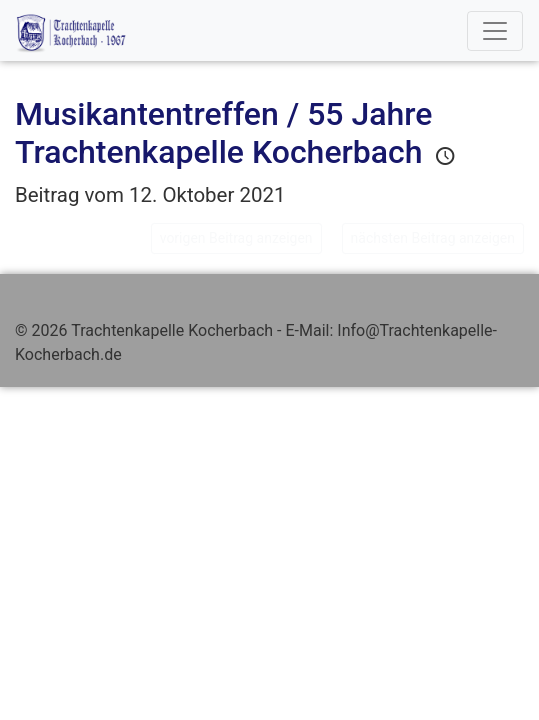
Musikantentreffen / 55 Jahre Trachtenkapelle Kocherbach (223, 133)
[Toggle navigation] (495, 31)
